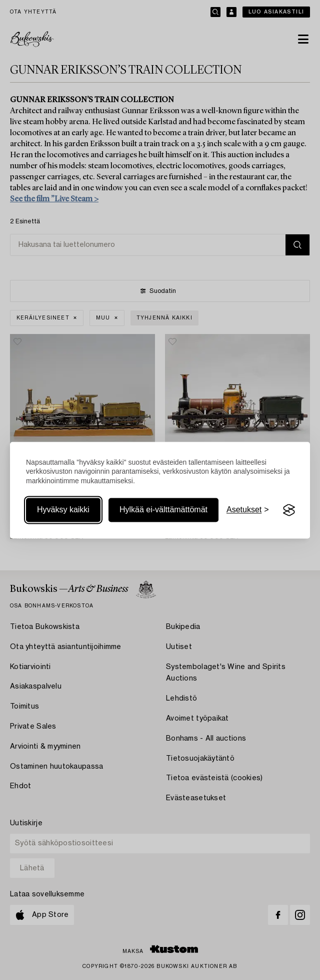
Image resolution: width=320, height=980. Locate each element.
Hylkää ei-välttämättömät (163, 510)
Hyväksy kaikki (63, 510)
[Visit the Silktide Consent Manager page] (289, 510)
